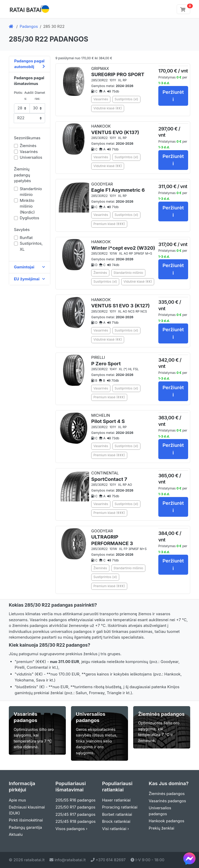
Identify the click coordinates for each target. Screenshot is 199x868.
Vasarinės (29, 152)
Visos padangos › (71, 829)
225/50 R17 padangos (75, 807)
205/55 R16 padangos (76, 800)
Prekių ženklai (161, 828)
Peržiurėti (173, 96)
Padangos (29, 26)
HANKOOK (115, 130)
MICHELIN (108, 419)
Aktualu (16, 834)
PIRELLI (106, 361)
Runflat (26, 238)
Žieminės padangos (167, 794)
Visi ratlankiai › (116, 829)
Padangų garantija (25, 827)
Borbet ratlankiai (117, 814)
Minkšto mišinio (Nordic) (27, 206)
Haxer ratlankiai (116, 800)
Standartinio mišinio (31, 192)
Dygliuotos (29, 218)
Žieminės (28, 146)
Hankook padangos (166, 821)
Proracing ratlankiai (120, 807)
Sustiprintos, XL (31, 246)
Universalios (31, 157)
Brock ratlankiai (116, 821)
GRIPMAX (118, 72)
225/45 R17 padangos (75, 814)
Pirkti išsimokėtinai (26, 820)
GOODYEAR (118, 187)
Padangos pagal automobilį (30, 64)
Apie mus (17, 800)
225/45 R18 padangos (76, 821)
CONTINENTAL (109, 476)
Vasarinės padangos (167, 801)
